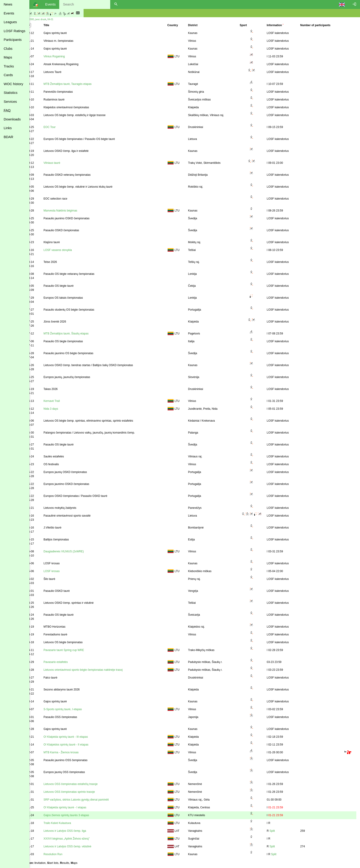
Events (9, 13)
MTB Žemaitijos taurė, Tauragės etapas (83, 84)
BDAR (8, 137)
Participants (13, 40)
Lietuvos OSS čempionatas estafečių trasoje (86, 784)
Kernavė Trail (67, 401)
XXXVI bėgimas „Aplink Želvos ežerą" (82, 839)
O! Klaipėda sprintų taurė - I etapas (81, 807)
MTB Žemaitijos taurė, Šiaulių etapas (82, 334)
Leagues (10, 22)
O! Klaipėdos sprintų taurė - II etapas (82, 745)
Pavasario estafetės (71, 662)
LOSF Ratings (14, 31)
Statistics (11, 93)
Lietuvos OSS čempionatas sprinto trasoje (85, 792)
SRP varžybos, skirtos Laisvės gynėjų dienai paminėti (92, 800)
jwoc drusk (58, 19)
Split (277, 831)
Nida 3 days (66, 409)
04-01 (67, 19)
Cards (8, 75)
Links (8, 128)
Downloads (12, 119)
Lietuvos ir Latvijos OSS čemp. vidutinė (83, 846)
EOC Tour (65, 127)
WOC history (13, 84)
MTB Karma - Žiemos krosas (77, 752)
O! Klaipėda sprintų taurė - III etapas (81, 737)
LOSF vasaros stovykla (73, 250)
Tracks (9, 66)
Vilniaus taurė (68, 163)
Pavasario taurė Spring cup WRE (79, 650)
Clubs (8, 49)
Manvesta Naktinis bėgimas (76, 211)
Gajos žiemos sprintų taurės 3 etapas (82, 815)
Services (10, 102)
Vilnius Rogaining (70, 56)
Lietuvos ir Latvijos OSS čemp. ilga (80, 831)
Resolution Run (69, 854)
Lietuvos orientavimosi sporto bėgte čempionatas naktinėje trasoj (99, 670)
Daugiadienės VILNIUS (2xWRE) (79, 551)
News (8, 4)
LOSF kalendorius (282, 33)
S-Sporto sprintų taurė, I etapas (78, 709)
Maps (8, 57)
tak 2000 (46, 19)
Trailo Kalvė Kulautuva (73, 823)
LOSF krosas (67, 571)
